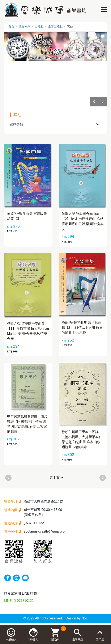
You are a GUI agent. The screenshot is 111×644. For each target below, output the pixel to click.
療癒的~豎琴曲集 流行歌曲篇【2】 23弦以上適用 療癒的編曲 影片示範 (82, 328)
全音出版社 (55, 26)
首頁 (11, 26)
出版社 (39, 26)
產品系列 (25, 26)
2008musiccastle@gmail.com (46, 531)
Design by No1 (77, 618)
